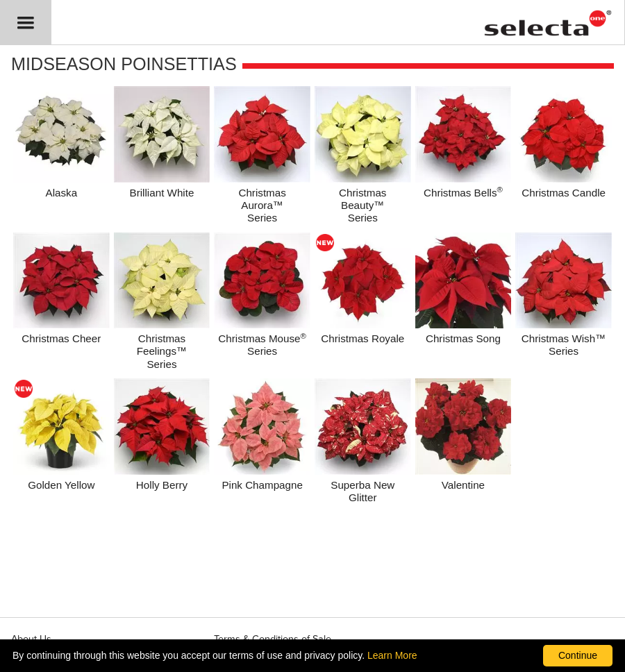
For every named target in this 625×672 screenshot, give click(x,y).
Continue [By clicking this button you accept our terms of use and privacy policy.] (578, 655)
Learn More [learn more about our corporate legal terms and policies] (392, 655)
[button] (26, 23)
